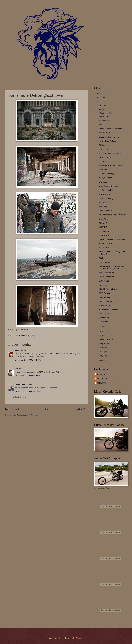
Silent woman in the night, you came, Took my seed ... (112, 267)
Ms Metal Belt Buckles (108, 310)
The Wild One (105, 202)
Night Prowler (105, 297)
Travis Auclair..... (106, 305)
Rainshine (103, 170)
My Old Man (104, 248)
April (102, 360)
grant (17, 368)
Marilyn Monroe (106, 178)
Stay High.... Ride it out (109, 289)
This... (102, 125)
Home (47, 409)
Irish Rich (103, 162)
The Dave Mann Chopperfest (111, 153)
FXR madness (105, 145)
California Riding (106, 198)
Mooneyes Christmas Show (111, 166)
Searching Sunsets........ (109, 137)
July (101, 348)
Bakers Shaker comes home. (111, 129)
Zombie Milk (104, 235)
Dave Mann (104, 281)
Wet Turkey (104, 116)
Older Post (82, 409)
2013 (100, 93)
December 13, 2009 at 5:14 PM (28, 360)
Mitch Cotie (102, 383)
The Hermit (104, 207)
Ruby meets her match (109, 301)
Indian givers (104, 262)
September (104, 339)
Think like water (106, 133)
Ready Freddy (105, 157)
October (103, 335)
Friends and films (106, 211)
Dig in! (102, 258)
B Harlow (101, 374)
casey (18, 350)
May (101, 356)
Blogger (79, 638)
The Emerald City (106, 273)
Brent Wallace (21, 384)
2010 (100, 105)
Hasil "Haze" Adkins (107, 141)
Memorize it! (104, 231)
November (104, 331)
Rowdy (102, 326)
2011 (100, 101)
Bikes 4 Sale (104, 223)
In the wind (104, 322)
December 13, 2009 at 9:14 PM (28, 376)
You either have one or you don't (113, 215)
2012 (100, 97)
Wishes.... (103, 182)
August (103, 343)
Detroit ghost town (107, 277)
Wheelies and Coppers (109, 186)
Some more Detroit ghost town (112, 239)
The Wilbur (104, 219)
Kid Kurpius (102, 378)
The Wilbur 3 (104, 194)
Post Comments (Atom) (27, 415)
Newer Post (12, 409)
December (104, 113)
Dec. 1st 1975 (105, 314)
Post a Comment (19, 397)
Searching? (104, 318)
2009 (100, 109)
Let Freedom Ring (107, 190)
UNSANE (103, 227)
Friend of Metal (105, 244)
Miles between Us (106, 149)
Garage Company (106, 174)
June (102, 352)
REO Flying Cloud (107, 293)
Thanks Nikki (104, 120)
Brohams (103, 285)
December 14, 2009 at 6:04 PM (28, 391)
